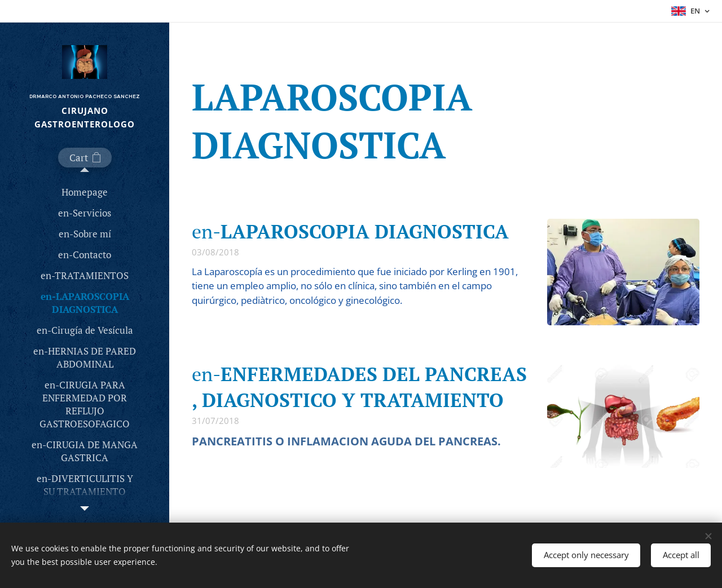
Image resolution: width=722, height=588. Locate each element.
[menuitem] (85, 192)
